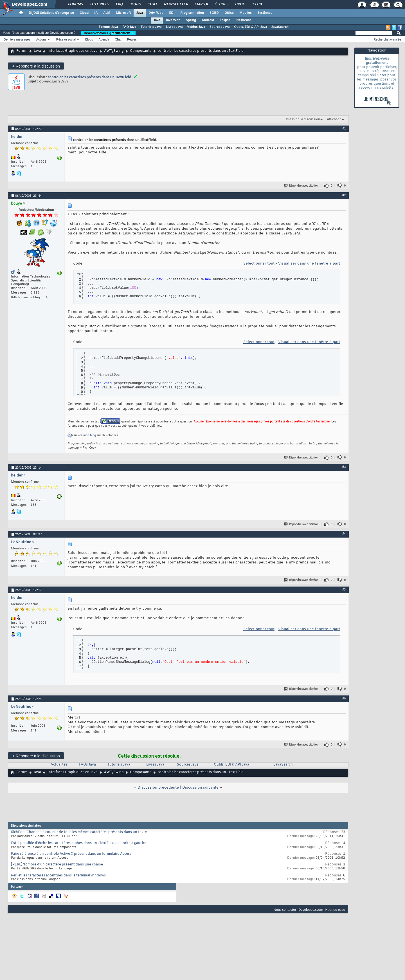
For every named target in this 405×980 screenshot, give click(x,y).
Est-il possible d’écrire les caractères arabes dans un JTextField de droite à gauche (79, 843)
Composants (141, 51)
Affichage (334, 119)
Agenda (104, 39)
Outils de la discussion (303, 119)
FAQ (119, 5)
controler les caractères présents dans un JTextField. (90, 77)
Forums (75, 5)
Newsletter (176, 5)
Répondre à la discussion (36, 66)
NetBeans (244, 20)
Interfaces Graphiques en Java (73, 51)
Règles (132, 39)
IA (96, 13)
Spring (191, 20)
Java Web (173, 20)
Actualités (59, 765)
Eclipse (225, 20)
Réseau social (66, 39)
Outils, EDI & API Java (250, 27)
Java (140, 13)
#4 (344, 534)
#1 (344, 128)
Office (229, 13)
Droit (240, 5)
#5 (344, 589)
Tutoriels (99, 5)
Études (221, 5)
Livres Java (174, 27)
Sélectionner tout (259, 264)
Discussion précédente (158, 788)
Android (208, 20)
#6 (344, 698)
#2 (344, 195)
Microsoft (123, 13)
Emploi (201, 5)
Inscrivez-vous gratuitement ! (108, 33)
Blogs (135, 5)
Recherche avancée (387, 39)
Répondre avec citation (301, 186)
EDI (172, 13)
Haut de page (335, 909)
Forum (22, 51)
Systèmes (265, 13)
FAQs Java (87, 765)
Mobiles (246, 13)
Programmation (192, 13)
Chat (152, 5)
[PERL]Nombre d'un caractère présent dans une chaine (57, 865)
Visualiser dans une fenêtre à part (309, 264)
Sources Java (220, 27)
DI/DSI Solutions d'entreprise (51, 13)
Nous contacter (285, 909)
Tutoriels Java (151, 27)
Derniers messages (17, 39)
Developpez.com (311, 909)
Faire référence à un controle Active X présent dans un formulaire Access (71, 854)
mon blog (90, 436)
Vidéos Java (196, 27)
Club (257, 5)
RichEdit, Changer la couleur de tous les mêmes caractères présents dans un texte (79, 832)
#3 (344, 467)
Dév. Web (156, 13)
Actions (41, 39)
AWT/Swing (114, 51)
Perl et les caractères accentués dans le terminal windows (58, 876)
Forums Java (108, 27)
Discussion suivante (200, 788)
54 (46, 297)
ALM (107, 13)
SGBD (214, 13)
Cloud (84, 13)
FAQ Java (129, 27)
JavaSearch (280, 27)
